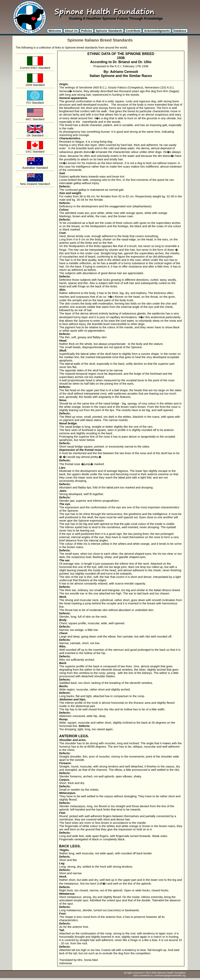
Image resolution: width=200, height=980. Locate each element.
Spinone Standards (109, 31)
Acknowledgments (157, 31)
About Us (71, 31)
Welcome (55, 31)
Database (180, 31)
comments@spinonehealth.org (170, 976)
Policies (87, 31)
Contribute (133, 31)
